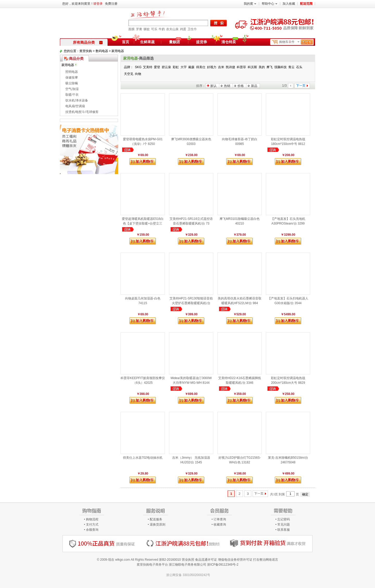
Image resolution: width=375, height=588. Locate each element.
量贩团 (174, 42)
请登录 (98, 4)
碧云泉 (166, 67)
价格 (241, 86)
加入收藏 (289, 4)
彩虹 (176, 67)
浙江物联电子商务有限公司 (187, 565)
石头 (299, 67)
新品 (254, 86)
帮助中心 (270, 4)
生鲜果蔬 (147, 42)
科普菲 (241, 67)
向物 (138, 74)
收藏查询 (220, 525)
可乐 (154, 29)
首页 (126, 42)
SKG (138, 67)
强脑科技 (280, 67)
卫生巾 (192, 29)
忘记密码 (284, 519)
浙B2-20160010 (170, 560)
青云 (291, 67)
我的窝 (250, 4)
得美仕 (201, 67)
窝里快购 (86, 51)
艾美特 (148, 67)
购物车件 (296, 42)
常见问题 (284, 525)
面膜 (132, 29)
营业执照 (188, 560)
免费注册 (111, 4)
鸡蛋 (183, 29)
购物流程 (92, 519)
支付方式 (92, 525)
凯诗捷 (230, 67)
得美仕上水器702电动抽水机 (143, 458)
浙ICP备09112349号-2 (223, 565)
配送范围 (306, 4)
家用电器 (118, 51)
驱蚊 (147, 29)
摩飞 (270, 67)
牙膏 (139, 29)
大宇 (184, 67)
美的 (262, 67)
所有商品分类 (88, 42)
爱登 (157, 67)
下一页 (259, 494)
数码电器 (102, 51)
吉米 (221, 67)
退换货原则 (158, 525)
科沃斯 (252, 67)
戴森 (191, 67)
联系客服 (284, 530)
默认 (214, 86)
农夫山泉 (172, 29)
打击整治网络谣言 (266, 560)
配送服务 (156, 519)
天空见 (129, 74)
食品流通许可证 (206, 560)
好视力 (212, 67)
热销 (227, 86)
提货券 (202, 42)
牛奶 (162, 29)
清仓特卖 (230, 41)
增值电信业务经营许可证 (235, 560)
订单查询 (220, 519)
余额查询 (92, 530)
